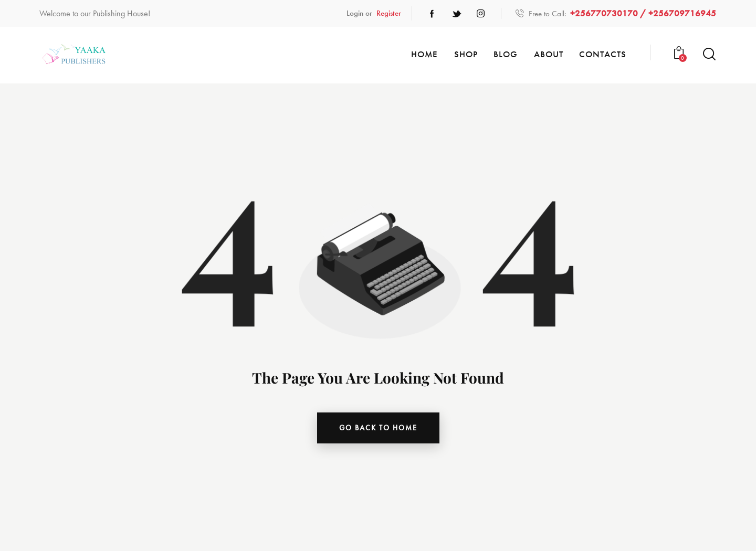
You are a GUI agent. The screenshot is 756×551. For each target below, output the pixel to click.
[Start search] (709, 54)
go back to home (378, 428)
